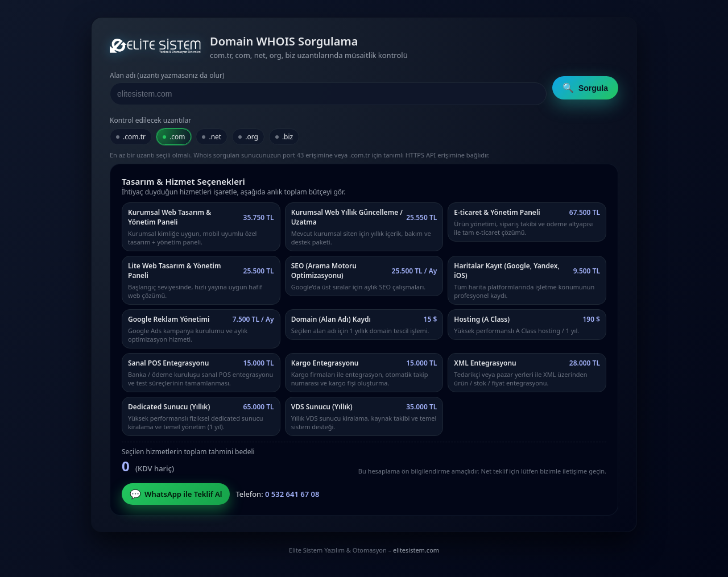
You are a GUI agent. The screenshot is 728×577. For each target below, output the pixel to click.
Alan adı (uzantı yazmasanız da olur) (167, 75)
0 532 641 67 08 (292, 494)
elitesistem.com (416, 550)
